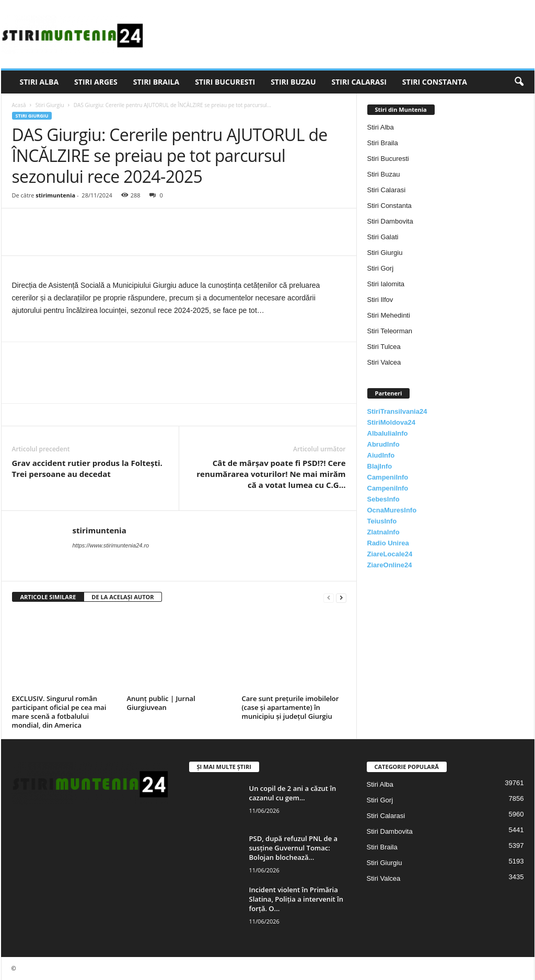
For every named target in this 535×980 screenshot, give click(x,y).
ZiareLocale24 (390, 554)
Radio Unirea (388, 543)
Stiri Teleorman (390, 331)
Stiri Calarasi (359, 82)
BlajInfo (380, 466)
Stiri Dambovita (390, 221)
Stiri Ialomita (386, 284)
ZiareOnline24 (390, 565)
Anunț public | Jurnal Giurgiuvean (161, 703)
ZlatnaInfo (383, 532)
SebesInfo (383, 499)
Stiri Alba (39, 82)
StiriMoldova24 (391, 422)
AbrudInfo (383, 444)
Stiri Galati (383, 237)
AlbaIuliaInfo (388, 433)
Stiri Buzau (293, 82)
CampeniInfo (388, 477)
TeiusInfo (382, 521)
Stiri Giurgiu (50, 105)
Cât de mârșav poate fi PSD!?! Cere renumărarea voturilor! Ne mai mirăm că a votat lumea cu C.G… (271, 474)
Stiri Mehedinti (389, 315)
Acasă (19, 105)
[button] (519, 82)
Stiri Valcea (384, 362)
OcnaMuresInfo (392, 510)
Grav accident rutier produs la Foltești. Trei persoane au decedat (87, 468)
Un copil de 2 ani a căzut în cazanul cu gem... (293, 793)
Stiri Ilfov (380, 300)
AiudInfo (381, 455)
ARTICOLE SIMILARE (48, 597)
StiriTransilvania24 (397, 411)
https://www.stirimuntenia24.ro (111, 545)
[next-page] (341, 597)
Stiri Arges (96, 82)
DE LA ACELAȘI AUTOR (123, 597)
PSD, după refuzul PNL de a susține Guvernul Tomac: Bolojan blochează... (294, 848)
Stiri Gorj (381, 268)
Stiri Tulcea (384, 347)
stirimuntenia (55, 195)
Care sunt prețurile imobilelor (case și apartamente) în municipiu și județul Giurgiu (290, 707)
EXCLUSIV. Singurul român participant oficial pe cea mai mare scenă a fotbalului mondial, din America (59, 712)
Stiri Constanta (435, 82)
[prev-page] (329, 597)
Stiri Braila (156, 82)
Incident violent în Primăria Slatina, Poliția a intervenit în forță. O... (296, 899)
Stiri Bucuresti (225, 82)
